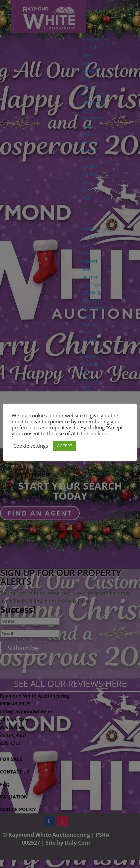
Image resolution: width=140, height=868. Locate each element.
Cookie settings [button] (31, 446)
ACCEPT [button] (65, 446)
